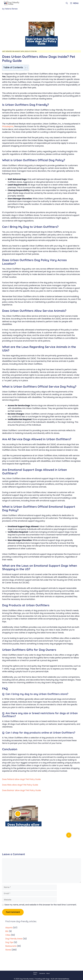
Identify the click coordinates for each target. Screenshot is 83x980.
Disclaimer (42, 973)
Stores (8, 950)
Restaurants (11, 946)
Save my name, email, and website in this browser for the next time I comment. (41, 905)
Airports (9, 928)
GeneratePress (64, 979)
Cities (8, 935)
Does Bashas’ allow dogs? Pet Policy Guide (22, 790)
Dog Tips (9, 942)
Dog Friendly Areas (14, 939)
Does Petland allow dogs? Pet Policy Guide (21, 779)
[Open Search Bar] (67, 3)
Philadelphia (8, 126)
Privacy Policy (35, 973)
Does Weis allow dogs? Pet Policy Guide (20, 785)
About (48, 973)
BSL (7, 931)
